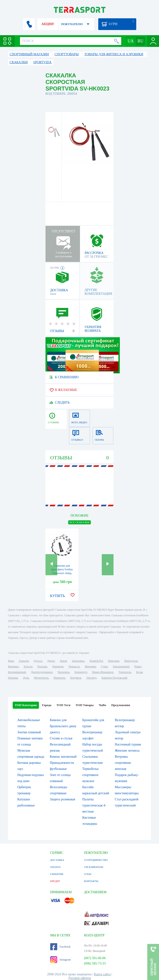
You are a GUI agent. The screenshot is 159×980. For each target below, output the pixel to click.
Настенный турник (128, 744)
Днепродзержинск (42, 672)
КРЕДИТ (55, 881)
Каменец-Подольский (114, 678)
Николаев (114, 661)
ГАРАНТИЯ (57, 874)
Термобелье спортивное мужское (91, 775)
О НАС (88, 874)
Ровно (138, 666)
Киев (11, 661)
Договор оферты (79, 978)
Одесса (38, 661)
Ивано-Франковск (103, 672)
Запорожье (78, 661)
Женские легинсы (127, 751)
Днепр (51, 661)
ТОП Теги (63, 705)
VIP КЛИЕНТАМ (93, 867)
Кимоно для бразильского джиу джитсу (63, 726)
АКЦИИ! (48, 24)
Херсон (28, 666)
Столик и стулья (61, 738)
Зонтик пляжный (29, 732)
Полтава (42, 666)
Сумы (104, 666)
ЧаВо (102, 705)
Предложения (121, 705)
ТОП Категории (26, 705)
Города (47, 705)
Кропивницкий (17, 672)
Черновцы (64, 672)
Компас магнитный (63, 757)
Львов (63, 661)
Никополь (59, 678)
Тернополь (125, 672)
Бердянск (76, 678)
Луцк (26, 678)
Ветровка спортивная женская (123, 763)
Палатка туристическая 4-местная (94, 805)
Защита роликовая (62, 799)
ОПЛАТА (55, 867)
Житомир (90, 666)
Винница (13, 666)
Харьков (24, 661)
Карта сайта (102, 974)
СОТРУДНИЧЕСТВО (96, 860)
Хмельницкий (121, 666)
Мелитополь (41, 678)
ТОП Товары (85, 705)
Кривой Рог (96, 661)
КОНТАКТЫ (91, 881)
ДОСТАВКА (57, 860)
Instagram (61, 960)
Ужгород (91, 678)
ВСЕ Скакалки (80, 522)
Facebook (60, 947)
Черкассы (74, 666)
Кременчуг (81, 672)
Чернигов (58, 666)
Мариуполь (131, 661)
